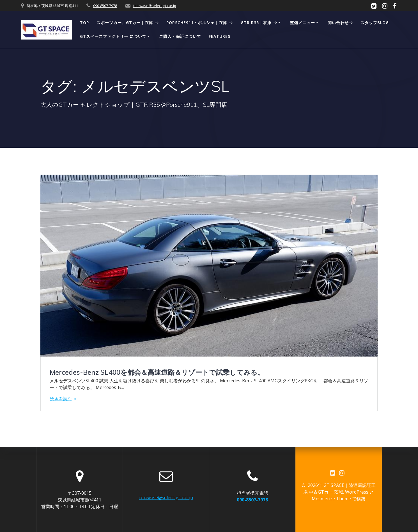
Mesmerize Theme (331, 499)
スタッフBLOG (375, 23)
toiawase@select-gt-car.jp (155, 6)
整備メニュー (302, 23)
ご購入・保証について (180, 36)
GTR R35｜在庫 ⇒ (259, 23)
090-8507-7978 (105, 6)
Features (220, 36)
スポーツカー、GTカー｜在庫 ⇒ (128, 23)
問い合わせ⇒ (340, 23)
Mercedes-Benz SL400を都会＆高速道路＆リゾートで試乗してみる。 (157, 372)
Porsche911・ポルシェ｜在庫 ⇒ (200, 23)
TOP (84, 23)
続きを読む (61, 399)
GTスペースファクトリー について (113, 36)
